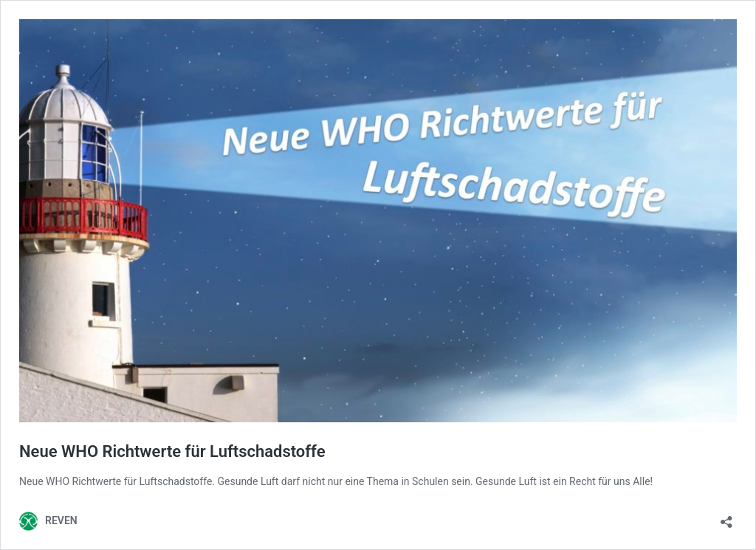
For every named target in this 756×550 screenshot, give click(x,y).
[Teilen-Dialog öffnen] (726, 517)
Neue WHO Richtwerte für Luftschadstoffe (172, 451)
